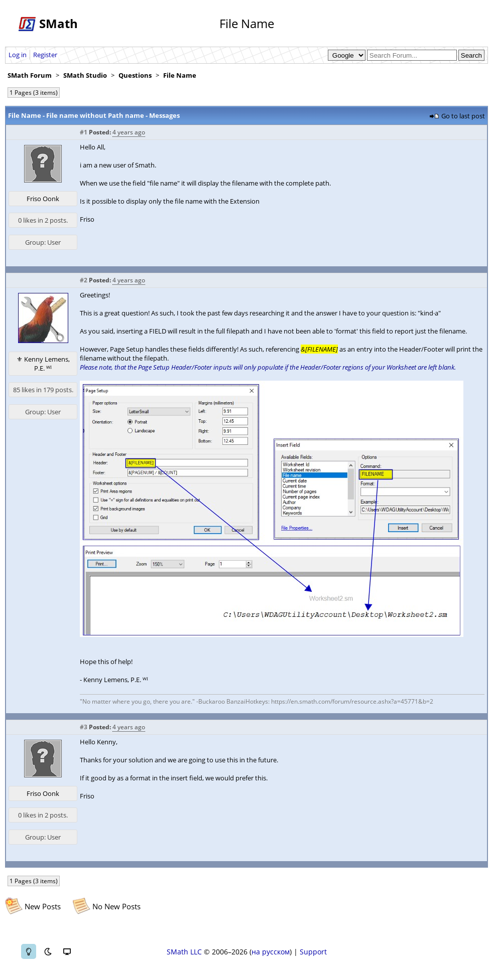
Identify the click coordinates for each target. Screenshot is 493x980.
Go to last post (463, 116)
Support (313, 952)
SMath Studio (85, 75)
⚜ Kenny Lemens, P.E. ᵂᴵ (43, 364)
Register (45, 55)
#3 (84, 727)
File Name (180, 75)
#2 (84, 280)
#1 (84, 132)
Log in (18, 55)
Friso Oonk (43, 199)
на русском (271, 952)
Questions (135, 75)
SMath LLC (184, 952)
